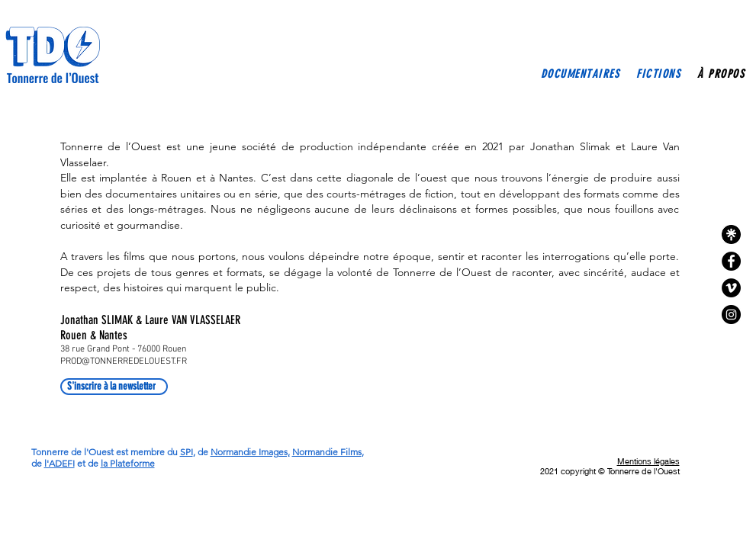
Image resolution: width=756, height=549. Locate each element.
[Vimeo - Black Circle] (731, 288)
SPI (187, 452)
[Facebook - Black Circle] (731, 261)
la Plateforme (128, 463)
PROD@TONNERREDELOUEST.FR (124, 361)
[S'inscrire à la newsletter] (114, 387)
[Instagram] (731, 315)
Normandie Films (327, 452)
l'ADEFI (60, 463)
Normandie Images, (250, 452)
